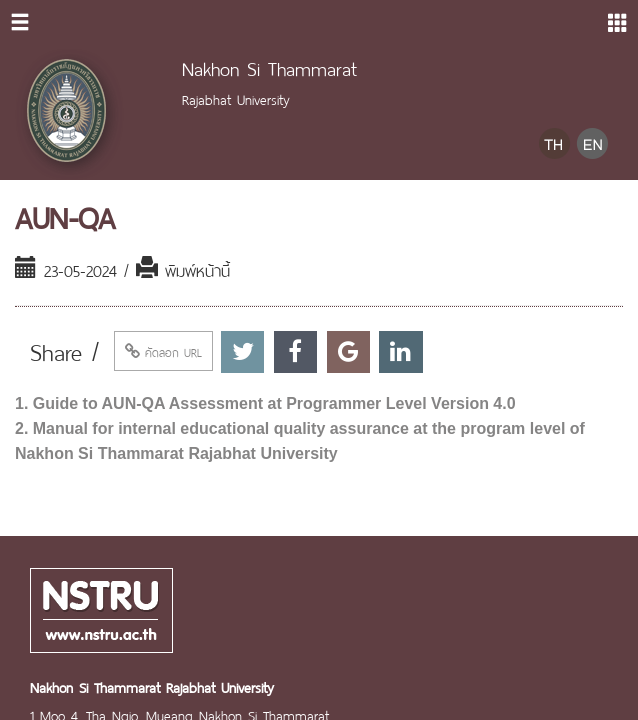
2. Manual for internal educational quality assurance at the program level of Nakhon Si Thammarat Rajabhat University (300, 441)
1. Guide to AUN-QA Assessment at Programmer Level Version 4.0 (265, 403)
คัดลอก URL (163, 351)
